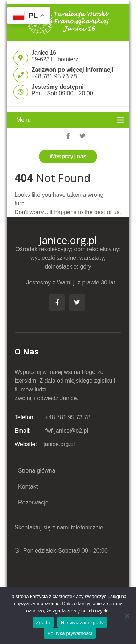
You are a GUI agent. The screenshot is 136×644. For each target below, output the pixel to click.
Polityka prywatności (70, 633)
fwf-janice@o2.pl (51, 431)
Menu (24, 120)
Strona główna (37, 471)
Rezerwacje (33, 502)
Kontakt (28, 487)
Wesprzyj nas (68, 156)
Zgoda (43, 622)
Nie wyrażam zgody (82, 622)
